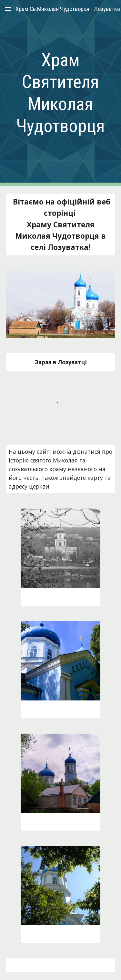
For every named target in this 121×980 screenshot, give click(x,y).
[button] (8, 9)
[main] (61, 93)
